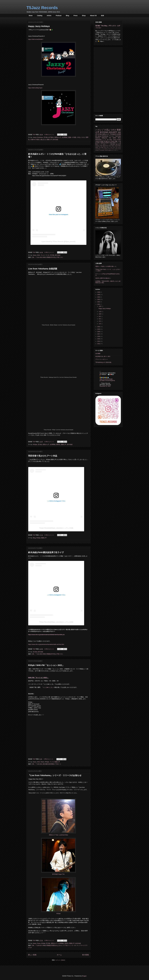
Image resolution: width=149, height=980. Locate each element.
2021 (99, 304)
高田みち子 (58, 137)
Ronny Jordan (115, 149)
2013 (99, 344)
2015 (99, 339)
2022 (99, 302)
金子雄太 (51, 137)
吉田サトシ (106, 144)
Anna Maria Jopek (113, 146)
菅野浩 (58, 444)
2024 (99, 297)
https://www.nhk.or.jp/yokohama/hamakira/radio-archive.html (46, 644)
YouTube (118, 136)
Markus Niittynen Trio (103, 138)
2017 (99, 334)
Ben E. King (109, 147)
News (31, 16)
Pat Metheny (105, 149)
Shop (84, 16)
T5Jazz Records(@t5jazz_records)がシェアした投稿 (56, 528)
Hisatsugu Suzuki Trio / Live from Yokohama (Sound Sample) (63, 377)
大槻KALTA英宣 (35, 140)
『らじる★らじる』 (48, 687)
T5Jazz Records (42, 8)
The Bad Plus (102, 147)
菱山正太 (43, 140)
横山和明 (118, 144)
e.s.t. (113, 150)
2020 (99, 327)
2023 (99, 299)
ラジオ (47, 255)
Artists (49, 16)
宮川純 (46, 137)
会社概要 (98, 354)
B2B (103, 16)
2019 (99, 329)
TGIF (101, 146)
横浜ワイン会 (117, 143)
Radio (42, 762)
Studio (111, 143)
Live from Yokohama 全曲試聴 (43, 269)
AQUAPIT (113, 132)
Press (76, 16)
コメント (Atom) (60, 960)
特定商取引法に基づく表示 (103, 356)
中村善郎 (113, 134)
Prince (110, 149)
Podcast (59, 16)
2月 (100, 321)
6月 (100, 319)
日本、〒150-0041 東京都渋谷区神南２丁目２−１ (46, 764)
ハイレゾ (99, 130)
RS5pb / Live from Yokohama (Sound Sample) (63, 430)
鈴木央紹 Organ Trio (58, 874)
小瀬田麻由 (112, 144)
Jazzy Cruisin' (117, 140)
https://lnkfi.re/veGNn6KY (36, 39)
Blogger (84, 976)
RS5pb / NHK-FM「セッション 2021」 (46, 665)
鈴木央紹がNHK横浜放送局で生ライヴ (46, 552)
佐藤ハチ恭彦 (72, 137)
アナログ (112, 136)
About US (93, 16)
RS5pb (35, 444)
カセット (116, 150)
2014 (99, 341)
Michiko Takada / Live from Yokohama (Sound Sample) (63, 325)
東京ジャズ (99, 144)
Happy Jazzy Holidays (39, 26)
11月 (100, 312)
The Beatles (102, 150)
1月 (100, 324)
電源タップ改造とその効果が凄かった (106, 266)
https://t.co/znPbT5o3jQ (106, 379)
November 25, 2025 (105, 386)
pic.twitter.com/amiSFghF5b (107, 381)
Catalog (40, 16)
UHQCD (98, 141)
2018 (99, 332)
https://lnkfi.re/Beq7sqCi (35, 88)
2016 (99, 336)
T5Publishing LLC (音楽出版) (103, 362)
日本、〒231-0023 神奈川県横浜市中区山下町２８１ (47, 257)
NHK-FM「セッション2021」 (38, 677)
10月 (100, 314)
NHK (38, 255)
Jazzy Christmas (38, 137)
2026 (99, 292)
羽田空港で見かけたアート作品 (43, 456)
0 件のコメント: (50, 135)
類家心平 (49, 140)
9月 (100, 316)
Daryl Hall (115, 147)
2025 (99, 295)
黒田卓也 (105, 146)
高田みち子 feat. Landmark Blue (59, 835)
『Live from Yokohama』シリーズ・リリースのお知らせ (55, 775)
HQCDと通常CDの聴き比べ (103, 278)
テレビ (43, 255)
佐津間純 (65, 137)
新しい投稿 (32, 955)
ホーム (59, 955)
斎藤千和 (103, 141)
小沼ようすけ (81, 137)
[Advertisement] (108, 79)
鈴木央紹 (55, 140)
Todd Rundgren (108, 150)
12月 (100, 306)
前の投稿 (85, 955)
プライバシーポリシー (102, 359)
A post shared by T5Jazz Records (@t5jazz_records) (58, 242)
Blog (68, 16)
